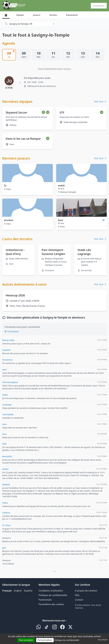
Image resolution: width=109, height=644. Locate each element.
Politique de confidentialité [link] (67, 640)
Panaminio (7, 360)
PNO (4, 444)
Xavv (4, 424)
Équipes (20, 15)
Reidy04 (6, 485)
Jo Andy (9, 88)
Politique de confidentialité (53, 595)
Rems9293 (7, 456)
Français (7, 591)
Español (28, 591)
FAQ (77, 595)
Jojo (4, 548)
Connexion (99, 6)
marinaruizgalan (10, 382)
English (18, 591)
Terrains (53, 15)
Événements (72, 15)
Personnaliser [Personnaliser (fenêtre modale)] (45, 640)
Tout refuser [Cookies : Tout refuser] (103, 640)
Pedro (5, 395)
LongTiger (7, 405)
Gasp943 (6, 350)
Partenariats (45, 600)
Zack (4, 370)
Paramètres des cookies (51, 604)
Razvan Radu (8, 340)
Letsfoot (6, 513)
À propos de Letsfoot (86, 591)
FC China (6, 525)
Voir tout (100, 101)
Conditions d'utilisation (51, 591)
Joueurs (37, 15)
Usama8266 (8, 414)
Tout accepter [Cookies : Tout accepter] (26, 640)
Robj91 (6, 469)
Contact (79, 600)
